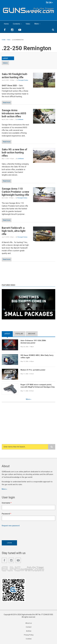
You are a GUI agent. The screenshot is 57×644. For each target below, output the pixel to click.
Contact (29, 628)
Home (6, 24)
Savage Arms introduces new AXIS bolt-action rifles (14, 113)
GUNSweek (20, 119)
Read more (7, 103)
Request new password (11, 526)
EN (49, 3)
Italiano (5, 63)
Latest (7, 334)
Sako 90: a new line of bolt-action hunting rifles (14, 153)
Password (6, 514)
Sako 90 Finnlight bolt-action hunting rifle (15, 76)
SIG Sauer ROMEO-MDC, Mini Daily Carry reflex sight (37, 356)
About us (29, 624)
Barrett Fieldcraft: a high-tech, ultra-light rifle (14, 231)
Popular (19, 334)
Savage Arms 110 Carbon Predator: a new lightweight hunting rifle (15, 192)
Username (7, 503)
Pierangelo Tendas (23, 80)
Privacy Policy (29, 636)
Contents (17, 24)
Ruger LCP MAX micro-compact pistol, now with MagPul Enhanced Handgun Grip (38, 386)
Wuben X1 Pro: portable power (33, 370)
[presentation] (20, 533)
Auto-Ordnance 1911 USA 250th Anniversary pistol (34, 342)
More (37, 24)
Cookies (29, 640)
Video (28, 24)
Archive (32, 334)
